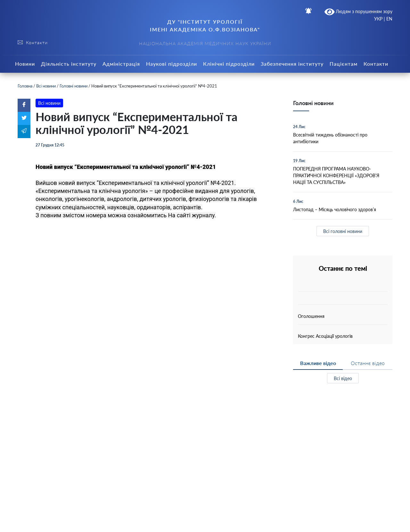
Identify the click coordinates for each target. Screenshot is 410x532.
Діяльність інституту (69, 64)
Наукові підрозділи (172, 64)
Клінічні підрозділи (229, 64)
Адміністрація (121, 64)
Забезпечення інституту (292, 64)
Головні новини (74, 86)
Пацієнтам (344, 64)
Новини (25, 64)
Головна (25, 86)
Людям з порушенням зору (359, 12)
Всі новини (46, 86)
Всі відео (343, 378)
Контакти (376, 64)
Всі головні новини (343, 231)
